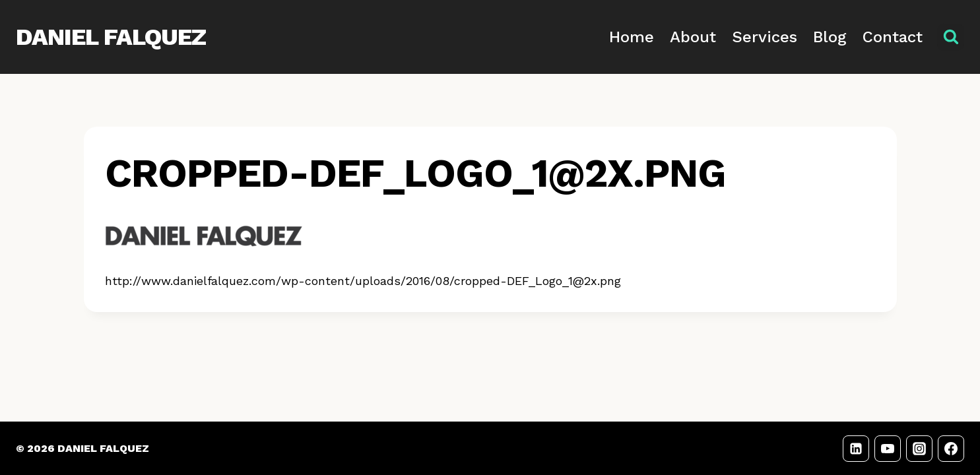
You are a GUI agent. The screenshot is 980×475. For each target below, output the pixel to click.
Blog (830, 37)
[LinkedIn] (856, 449)
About (693, 37)
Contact (893, 37)
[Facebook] (951, 449)
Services (765, 37)
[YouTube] (888, 449)
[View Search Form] (951, 37)
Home (632, 37)
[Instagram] (919, 449)
